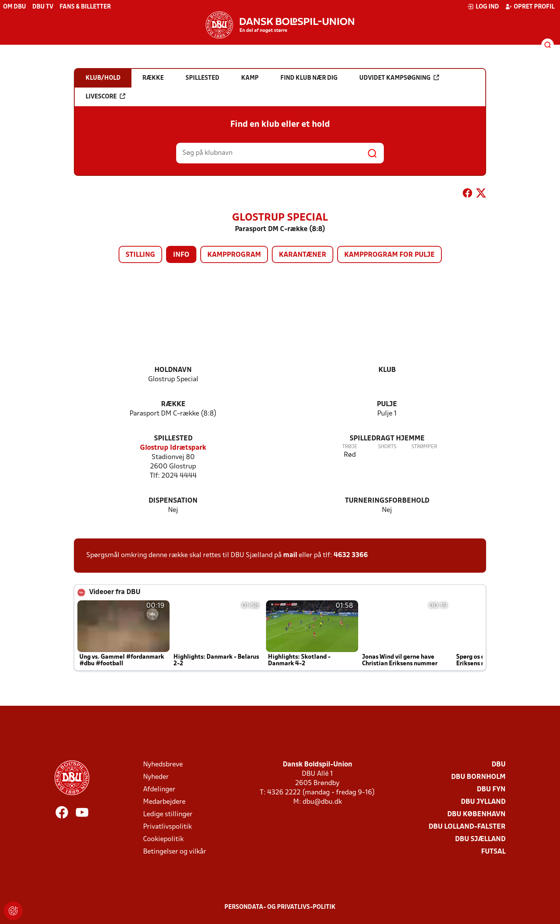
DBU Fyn (491, 790)
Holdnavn (173, 370)
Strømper (424, 447)
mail (290, 555)
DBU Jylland (483, 802)
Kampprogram (234, 255)
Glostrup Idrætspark (173, 448)
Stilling (140, 255)
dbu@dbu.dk (322, 802)
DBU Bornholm (478, 777)
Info (181, 255)
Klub (387, 370)
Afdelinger (159, 790)
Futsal (493, 852)
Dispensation (173, 501)
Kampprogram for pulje (389, 255)
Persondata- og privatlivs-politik (280, 907)
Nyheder (156, 777)
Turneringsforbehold (387, 501)
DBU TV (43, 7)
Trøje (350, 447)
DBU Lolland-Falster (467, 827)
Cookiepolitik (163, 839)
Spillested (173, 439)
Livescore (105, 96)
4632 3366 (351, 555)
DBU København (476, 814)
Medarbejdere (164, 802)
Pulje (387, 404)
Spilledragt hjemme (387, 439)
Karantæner (303, 255)
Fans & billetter (85, 7)
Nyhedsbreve (163, 765)
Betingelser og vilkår (175, 852)
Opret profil (530, 7)
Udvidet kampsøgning (399, 78)
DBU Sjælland (480, 839)
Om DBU (15, 7)
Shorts (387, 447)
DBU (499, 765)
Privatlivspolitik (167, 827)
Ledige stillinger (168, 814)
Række (173, 404)
